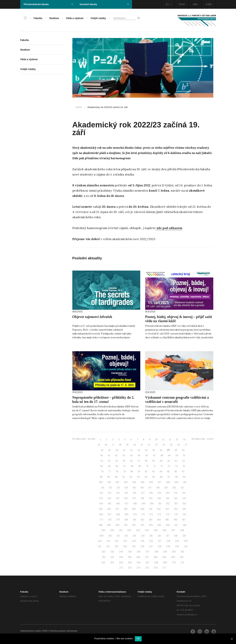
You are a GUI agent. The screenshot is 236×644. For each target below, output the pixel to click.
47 (154, 455)
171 (143, 514)
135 (118, 498)
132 (184, 493)
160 (142, 509)
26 (179, 445)
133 (101, 498)
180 (126, 520)
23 (156, 445)
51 (184, 455)
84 (161, 472)
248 (156, 552)
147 (126, 504)
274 (138, 568)
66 (117, 466)
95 (154, 477)
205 (156, 530)
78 (117, 472)
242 (103, 552)
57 (139, 461)
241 (186, 546)
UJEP (209, 4)
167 (110, 514)
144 (101, 504)
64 (102, 466)
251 (182, 552)
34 (146, 450)
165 (184, 509)
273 (130, 568)
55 (124, 461)
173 (159, 514)
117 (150, 488)
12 (170, 440)
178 (110, 520)
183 (151, 520)
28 (102, 450)
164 (176, 509)
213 (134, 536)
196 (168, 525)
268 (156, 563)
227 (160, 541)
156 (109, 509)
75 (184, 466)
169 (127, 514)
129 (159, 493)
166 (101, 514)
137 (134, 498)
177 (101, 520)
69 (140, 466)
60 (161, 461)
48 (162, 455)
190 (117, 525)
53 (109, 461)
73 (169, 466)
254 (121, 557)
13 (177, 440)
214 (143, 536)
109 (177, 482)
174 (168, 514)
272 (121, 568)
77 (110, 472)
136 (126, 498)
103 (126, 482)
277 (164, 568)
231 (99, 546)
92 (131, 477)
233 (116, 546)
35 (154, 450)
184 (159, 520)
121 (182, 488)
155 (101, 509)
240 (177, 546)
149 (143, 504)
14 (184, 440)
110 (185, 482)
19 (127, 445)
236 (142, 546)
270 (174, 563)
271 (182, 563)
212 (126, 536)
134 (109, 498)
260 (173, 557)
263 (112, 563)
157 (117, 509)
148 (135, 504)
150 (152, 504)
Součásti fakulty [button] (104, 4)
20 (135, 445)
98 (176, 477)
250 (174, 552)
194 (151, 525)
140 (159, 498)
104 (134, 482)
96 (161, 477)
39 (183, 450)
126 (135, 493)
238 (160, 546)
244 (121, 552)
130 (168, 493)
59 (154, 461)
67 (124, 466)
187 (184, 520)
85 (168, 472)
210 (110, 536)
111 (103, 488)
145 (110, 504)
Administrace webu (31, 631)
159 (134, 509)
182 (142, 520)
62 (176, 461)
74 (176, 466)
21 (142, 445)
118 (158, 488)
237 (151, 546)
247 (147, 552)
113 (118, 488)
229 (177, 541)
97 (169, 477)
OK (138, 638)
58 (146, 461)
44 (131, 455)
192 (134, 525)
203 (138, 530)
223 (125, 541)
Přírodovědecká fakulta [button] (48, 4)
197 (176, 525)
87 (183, 472)
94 (146, 477)
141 (168, 498)
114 (126, 488)
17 (113, 445)
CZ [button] (169, 4)
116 (142, 488)
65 (109, 466)
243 (112, 552)
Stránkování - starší (202, 439)
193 (142, 525)
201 (121, 530)
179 (118, 520)
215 (151, 536)
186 (176, 520)
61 (169, 461)
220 (100, 541)
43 (124, 455)
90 (116, 477)
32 (131, 450)
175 (176, 514)
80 (132, 472)
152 (168, 504)
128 (151, 493)
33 (139, 450)
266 (139, 563)
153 (176, 504)
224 (134, 541)
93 (138, 477)
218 (176, 536)
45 (139, 455)
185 (167, 520)
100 (101, 482)
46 (147, 455)
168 (118, 514)
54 (117, 461)
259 (164, 557)
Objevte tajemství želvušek (92, 317)
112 (110, 488)
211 (118, 536)
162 (159, 509)
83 (154, 472)
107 (160, 482)
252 (104, 557)
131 (176, 493)
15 (99, 445)
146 (118, 504)
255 (130, 557)
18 (120, 445)
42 (116, 455)
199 (103, 530)
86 (176, 472)
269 (165, 563)
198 (185, 525)
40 (101, 455)
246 (139, 552)
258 (156, 557)
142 (176, 498)
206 (164, 530)
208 (182, 530)
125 (126, 493)
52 (102, 461)
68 (132, 466)
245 (130, 552)
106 (151, 482)
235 (134, 546)
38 (176, 450)
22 (149, 445)
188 (101, 525)
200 (112, 530)
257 (147, 557)
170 (135, 514)
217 (168, 536)
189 (109, 525)
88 (101, 477)
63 (184, 461)
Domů (79, 107)
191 (126, 525)
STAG (182, 4)
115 (134, 488)
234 (125, 546)
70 (147, 466)
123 (110, 493)
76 (102, 472)
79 (124, 472)
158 (126, 509)
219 (184, 536)
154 (184, 504)
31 (124, 450)
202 (129, 530)
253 (112, 557)
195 (159, 525)
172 (151, 514)
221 (108, 541)
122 (101, 493)
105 (143, 482)
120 (174, 488)
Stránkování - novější (84, 439)
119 (166, 488)
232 (108, 546)
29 (109, 450)
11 (163, 440)
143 (184, 498)
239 (168, 546)
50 (177, 455)
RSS (45, 631)
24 (164, 445)
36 (161, 450)
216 (159, 536)
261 (182, 557)
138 (142, 498)
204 (147, 530)
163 (167, 509)
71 (154, 466)
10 (156, 440)
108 (168, 482)
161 (151, 509)
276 (156, 568)
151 (160, 504)
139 (151, 498)
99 (184, 477)
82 (146, 472)
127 (143, 493)
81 (139, 472)
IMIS (195, 4)
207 (173, 530)
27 (186, 445)
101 (109, 482)
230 (186, 541)
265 (130, 563)
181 (134, 520)
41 (109, 455)
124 (118, 493)
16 (106, 445)
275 (147, 568)
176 (184, 514)
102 (117, 482)
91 (124, 477)
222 (117, 541)
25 (171, 445)
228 (168, 541)
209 (101, 536)
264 (121, 563)
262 (103, 563)
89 (109, 477)
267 (147, 563)
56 (131, 461)
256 (138, 557)
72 (162, 466)
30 (117, 450)
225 (142, 541)
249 (165, 552)
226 (151, 541)
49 (169, 455)
